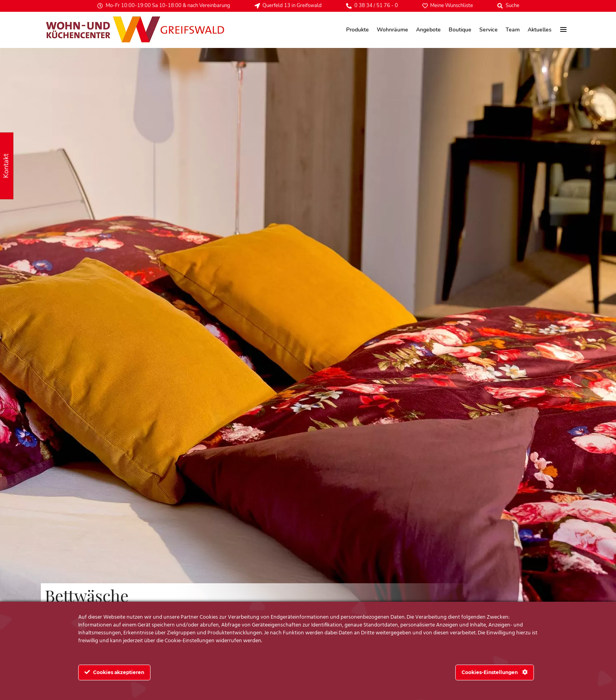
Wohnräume (392, 30)
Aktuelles (540, 30)
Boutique (460, 30)
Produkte (357, 30)
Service (489, 30)
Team (513, 30)
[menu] (564, 29)
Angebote (428, 30)
